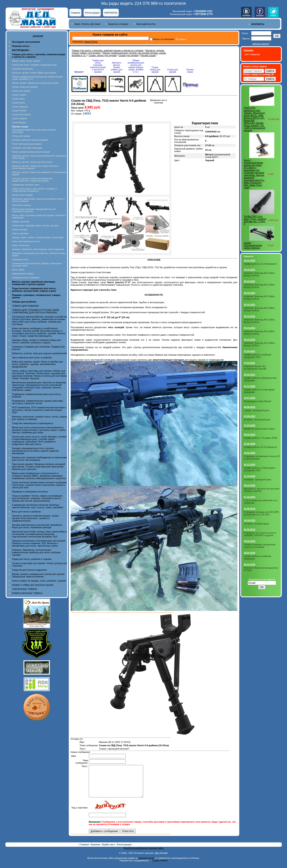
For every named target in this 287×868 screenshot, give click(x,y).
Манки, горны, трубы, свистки (26, 61)
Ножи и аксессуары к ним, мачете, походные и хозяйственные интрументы (34, 190)
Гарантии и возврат (118, 24)
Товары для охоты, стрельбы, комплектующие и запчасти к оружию (108, 50)
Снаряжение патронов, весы (26, 185)
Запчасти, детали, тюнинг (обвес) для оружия (34, 73)
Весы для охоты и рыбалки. (27, 512)
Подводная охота (20, 260)
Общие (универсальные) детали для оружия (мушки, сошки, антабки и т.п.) (136, 66)
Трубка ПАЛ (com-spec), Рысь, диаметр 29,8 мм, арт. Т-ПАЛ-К (255, 220)
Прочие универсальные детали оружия (31, 152)
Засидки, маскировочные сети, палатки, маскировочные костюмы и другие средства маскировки (35, 451)
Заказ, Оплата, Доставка (87, 24)
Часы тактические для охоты (26, 241)
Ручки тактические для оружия (27, 144)
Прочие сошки (148, 55)
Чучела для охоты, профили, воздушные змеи (34, 65)
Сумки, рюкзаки (20, 230)
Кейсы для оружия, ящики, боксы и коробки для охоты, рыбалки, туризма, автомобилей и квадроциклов (38, 364)
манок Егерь (91, 42)
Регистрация (92, 13)
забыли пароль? (261, 44)
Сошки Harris (18, 99)
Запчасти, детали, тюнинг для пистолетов (32, 162)
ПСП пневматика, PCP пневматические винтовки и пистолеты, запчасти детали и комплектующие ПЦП (39, 410)
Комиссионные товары (23, 274)
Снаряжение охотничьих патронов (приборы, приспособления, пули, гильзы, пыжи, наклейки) (38, 506)
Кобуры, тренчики (21, 222)
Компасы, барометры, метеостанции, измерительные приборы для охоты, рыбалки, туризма (37, 552)
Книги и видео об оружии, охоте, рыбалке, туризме (39, 581)
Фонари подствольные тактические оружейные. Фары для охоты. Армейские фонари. (37, 526)
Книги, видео (18, 270)
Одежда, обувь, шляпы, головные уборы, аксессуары (38, 237)
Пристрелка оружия (22, 205)
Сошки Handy (19, 103)
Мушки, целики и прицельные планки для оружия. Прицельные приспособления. (39, 575)
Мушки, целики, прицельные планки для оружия (35, 83)
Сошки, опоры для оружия (25, 87)
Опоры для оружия (21, 136)
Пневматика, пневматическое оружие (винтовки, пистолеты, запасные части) (38, 402)
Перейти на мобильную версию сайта (143, 854)
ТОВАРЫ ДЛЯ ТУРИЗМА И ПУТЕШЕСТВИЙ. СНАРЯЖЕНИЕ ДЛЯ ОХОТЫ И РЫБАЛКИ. (36, 311)
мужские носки (146, 864)
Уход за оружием (20, 234)
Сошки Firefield (19, 111)
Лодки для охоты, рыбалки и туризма (32, 559)
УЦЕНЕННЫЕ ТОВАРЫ (25, 589)
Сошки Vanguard (20, 107)
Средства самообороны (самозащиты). (33, 423)
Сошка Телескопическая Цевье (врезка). (253, 245)
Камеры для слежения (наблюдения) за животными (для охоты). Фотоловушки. (39, 459)
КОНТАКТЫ (111, 13)
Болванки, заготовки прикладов (27, 148)
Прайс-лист (109, 851)
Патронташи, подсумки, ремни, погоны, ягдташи (35, 226)
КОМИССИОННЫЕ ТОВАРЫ (27, 593)
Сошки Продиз (19, 123)
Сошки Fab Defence (22, 115)
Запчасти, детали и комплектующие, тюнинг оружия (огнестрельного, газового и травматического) (36, 518)
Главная (76, 13)
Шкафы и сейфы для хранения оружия (33, 585)
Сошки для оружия (21, 91)
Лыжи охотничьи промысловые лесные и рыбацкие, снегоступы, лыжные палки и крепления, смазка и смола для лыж (40, 485)
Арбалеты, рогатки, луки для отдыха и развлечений (39, 353)
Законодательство (146, 24)
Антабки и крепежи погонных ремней (30, 140)
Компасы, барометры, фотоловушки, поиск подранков (38, 249)
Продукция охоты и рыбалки (26, 278)
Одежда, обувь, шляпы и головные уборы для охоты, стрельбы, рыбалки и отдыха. (37, 341)
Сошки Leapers (19, 95)
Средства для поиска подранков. (30, 570)
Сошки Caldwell (19, 119)
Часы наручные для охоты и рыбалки (32, 357)
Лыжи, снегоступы (21, 245)
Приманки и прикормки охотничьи (30, 492)
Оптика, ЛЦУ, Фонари (22, 195)
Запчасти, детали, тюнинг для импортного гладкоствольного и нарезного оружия (32, 180)
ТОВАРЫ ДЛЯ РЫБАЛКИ (25, 306)
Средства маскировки (23, 69)
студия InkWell (160, 867)
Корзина (96, 851)
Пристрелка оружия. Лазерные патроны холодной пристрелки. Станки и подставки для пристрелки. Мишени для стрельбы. (39, 467)
